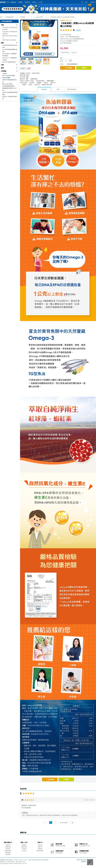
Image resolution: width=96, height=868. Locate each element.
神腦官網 (8, 845)
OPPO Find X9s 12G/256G (9, 40)
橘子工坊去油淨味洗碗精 (9, 76)
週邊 (2, 43)
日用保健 (23, 17)
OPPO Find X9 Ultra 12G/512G (10, 37)
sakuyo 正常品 (39, 17)
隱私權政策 (8, 853)
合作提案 (24, 851)
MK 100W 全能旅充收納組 (9, 62)
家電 (2, 68)
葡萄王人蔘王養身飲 (7, 84)
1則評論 (78, 30)
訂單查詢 (24, 849)
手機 (2, 25)
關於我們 (8, 849)
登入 (82, 2)
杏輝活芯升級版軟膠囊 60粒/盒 (10, 81)
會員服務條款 (8, 851)
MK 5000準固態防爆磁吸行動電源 (10, 50)
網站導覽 (8, 855)
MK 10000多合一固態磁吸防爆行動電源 (9, 55)
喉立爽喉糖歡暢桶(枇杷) (8, 86)
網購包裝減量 (40, 851)
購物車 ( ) (93, 2)
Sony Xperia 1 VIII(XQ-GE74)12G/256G (10, 28)
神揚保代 (34, 2)
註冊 (86, 2)
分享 (23, 68)
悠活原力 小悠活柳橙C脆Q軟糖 (10, 98)
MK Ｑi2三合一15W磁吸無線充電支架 (9, 59)
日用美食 (5, 73)
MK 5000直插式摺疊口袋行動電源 (10, 46)
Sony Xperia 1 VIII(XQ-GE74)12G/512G (10, 33)
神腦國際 (20, 2)
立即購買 (84, 68)
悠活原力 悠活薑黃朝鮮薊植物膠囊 (10, 93)
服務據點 (24, 845)
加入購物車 (68, 68)
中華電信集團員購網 (11, 17)
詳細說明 (84, 861)
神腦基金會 (27, 2)
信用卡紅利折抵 (65, 52)
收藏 (28, 68)
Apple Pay (74, 52)
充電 (2, 65)
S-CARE (40, 2)
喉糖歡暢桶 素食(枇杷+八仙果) (9, 89)
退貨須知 (40, 845)
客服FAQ (40, 847)
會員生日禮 (24, 847)
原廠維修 (40, 849)
